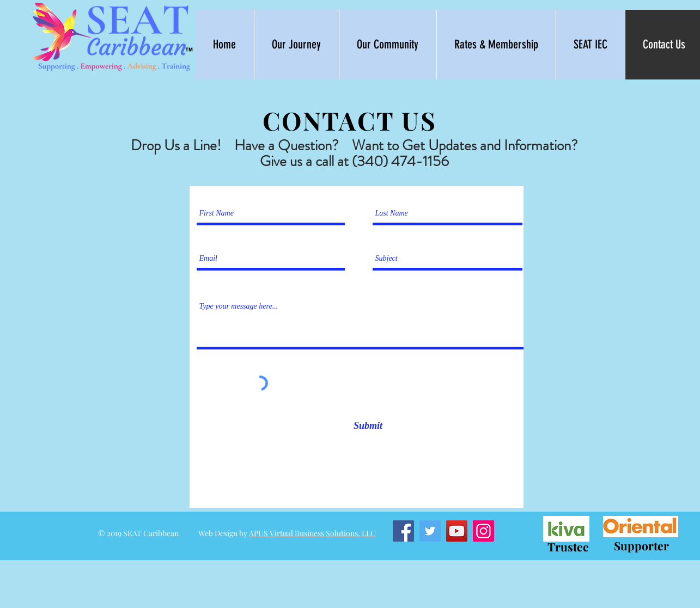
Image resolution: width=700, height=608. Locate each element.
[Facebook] (403, 531)
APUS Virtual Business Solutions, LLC (312, 533)
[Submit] (368, 426)
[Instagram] (483, 531)
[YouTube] (457, 531)
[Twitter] (430, 531)
